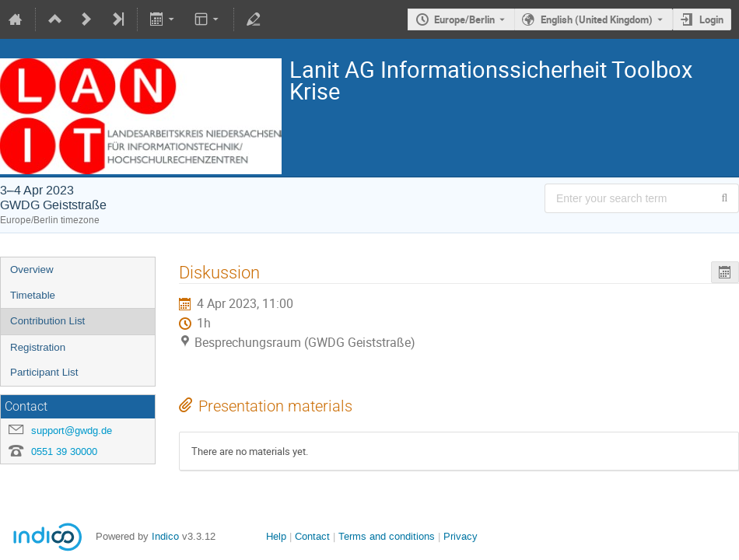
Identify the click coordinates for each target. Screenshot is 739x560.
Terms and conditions (387, 536)
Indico (165, 536)
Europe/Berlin (464, 19)
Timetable (33, 295)
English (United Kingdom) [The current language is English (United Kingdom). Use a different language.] (597, 19)
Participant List (44, 372)
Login (711, 19)
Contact (312, 536)
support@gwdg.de (72, 430)
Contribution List (47, 321)
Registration (38, 347)
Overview (32, 269)
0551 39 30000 (64, 451)
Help (276, 536)
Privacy (461, 536)
